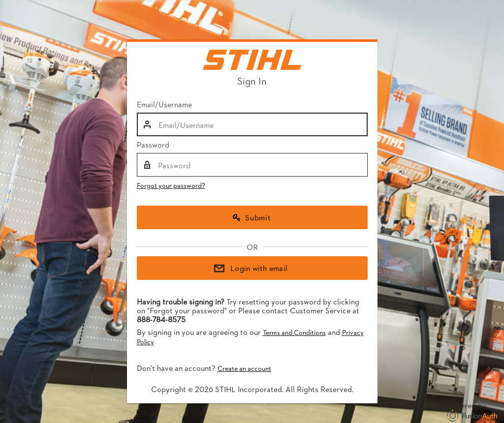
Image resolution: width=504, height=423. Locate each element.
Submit (252, 217)
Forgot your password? (171, 185)
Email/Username (164, 104)
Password (153, 145)
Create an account (244, 368)
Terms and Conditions (294, 332)
